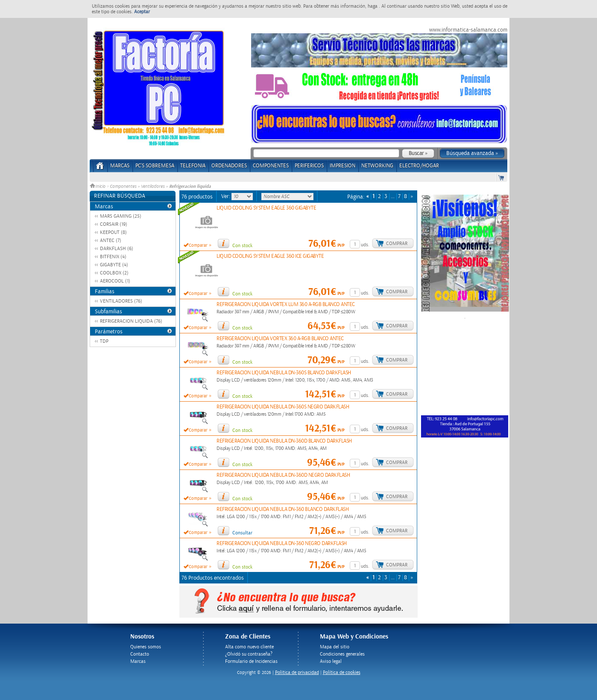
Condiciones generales (342, 654)
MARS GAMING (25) (121, 216)
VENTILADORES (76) (121, 301)
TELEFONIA (193, 166)
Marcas (120, 166)
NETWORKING (377, 166)
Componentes (123, 187)
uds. (365, 245)
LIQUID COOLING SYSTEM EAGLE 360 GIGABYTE (266, 208)
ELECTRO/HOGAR (419, 166)
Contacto (140, 654)
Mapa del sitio (335, 647)
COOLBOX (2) (114, 273)
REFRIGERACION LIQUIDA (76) (131, 321)
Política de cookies (342, 672)
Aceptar (142, 12)
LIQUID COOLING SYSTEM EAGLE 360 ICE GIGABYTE (270, 256)
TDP (104, 341)
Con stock (242, 246)
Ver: (226, 196)
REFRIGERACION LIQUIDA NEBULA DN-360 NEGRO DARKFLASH (282, 544)
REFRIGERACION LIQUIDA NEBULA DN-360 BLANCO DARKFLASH (282, 509)
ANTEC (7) (111, 241)
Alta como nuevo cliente (249, 647)
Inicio (98, 187)
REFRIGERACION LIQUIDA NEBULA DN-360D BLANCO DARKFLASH (284, 441)
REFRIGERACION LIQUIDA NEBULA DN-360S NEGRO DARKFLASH (283, 407)
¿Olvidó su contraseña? (249, 654)
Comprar (397, 244)
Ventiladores (153, 187)
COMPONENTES (271, 166)
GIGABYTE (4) (114, 265)
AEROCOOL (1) (115, 281)
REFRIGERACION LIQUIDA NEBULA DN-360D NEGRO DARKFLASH (283, 475)
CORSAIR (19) (114, 224)
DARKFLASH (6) (117, 249)
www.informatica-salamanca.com (468, 30)
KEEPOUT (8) (113, 232)
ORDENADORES (229, 166)
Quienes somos (146, 647)
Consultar (242, 533)
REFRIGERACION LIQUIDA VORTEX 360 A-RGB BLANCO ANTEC (280, 339)
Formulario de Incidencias (251, 661)
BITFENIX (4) (113, 257)
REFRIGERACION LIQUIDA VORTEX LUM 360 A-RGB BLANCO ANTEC (286, 305)
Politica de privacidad (297, 672)
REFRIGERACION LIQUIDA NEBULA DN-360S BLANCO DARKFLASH (284, 373)
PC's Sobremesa (155, 166)
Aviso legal (331, 661)
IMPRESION (342, 166)
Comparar (198, 245)
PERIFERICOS (309, 166)
